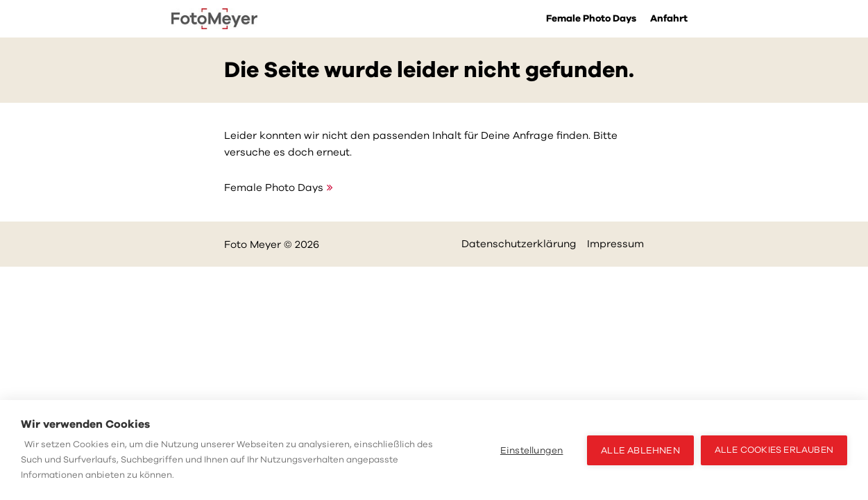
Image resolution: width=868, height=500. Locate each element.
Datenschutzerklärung (519, 244)
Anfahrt (669, 18)
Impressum (615, 244)
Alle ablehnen (640, 450)
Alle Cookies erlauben (774, 450)
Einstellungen (532, 450)
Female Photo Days (591, 18)
